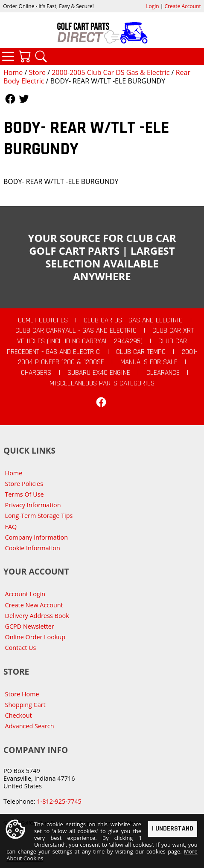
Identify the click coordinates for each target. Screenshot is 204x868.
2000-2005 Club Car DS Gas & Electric (111, 72)
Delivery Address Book (37, 616)
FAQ (11, 527)
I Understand (173, 829)
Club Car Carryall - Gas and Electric (76, 331)
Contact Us (21, 648)
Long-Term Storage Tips (39, 516)
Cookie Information (33, 548)
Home (13, 72)
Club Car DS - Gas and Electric (133, 320)
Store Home (22, 694)
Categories (8, 56)
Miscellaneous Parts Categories (102, 383)
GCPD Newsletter (30, 626)
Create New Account (34, 605)
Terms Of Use (25, 494)
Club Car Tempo (141, 352)
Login (152, 6)
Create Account (183, 6)
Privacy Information (33, 505)
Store (37, 72)
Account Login (25, 594)
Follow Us (10, 99)
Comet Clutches (43, 320)
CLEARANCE (163, 373)
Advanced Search (30, 726)
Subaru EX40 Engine (99, 373)
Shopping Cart (25, 705)
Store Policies (24, 484)
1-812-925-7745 (59, 801)
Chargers (36, 373)
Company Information (36, 537)
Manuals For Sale (149, 362)
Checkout (19, 715)
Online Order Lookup (35, 637)
